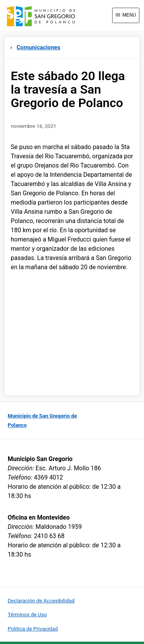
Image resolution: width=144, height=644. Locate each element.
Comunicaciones (36, 47)
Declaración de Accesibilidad (41, 600)
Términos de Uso (27, 614)
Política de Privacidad (33, 629)
